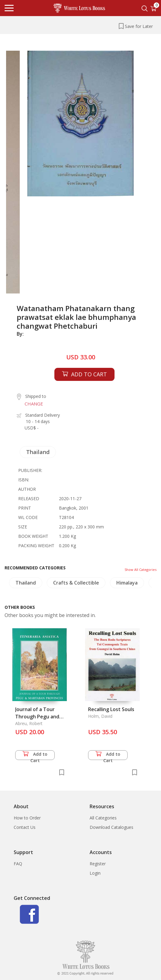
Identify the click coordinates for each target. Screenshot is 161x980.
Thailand (38, 452)
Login (95, 873)
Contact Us (25, 827)
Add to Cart (35, 756)
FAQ (18, 864)
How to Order (27, 818)
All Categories (103, 818)
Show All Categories (140, 570)
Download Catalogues (111, 827)
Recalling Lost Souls (111, 709)
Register (98, 864)
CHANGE (34, 404)
